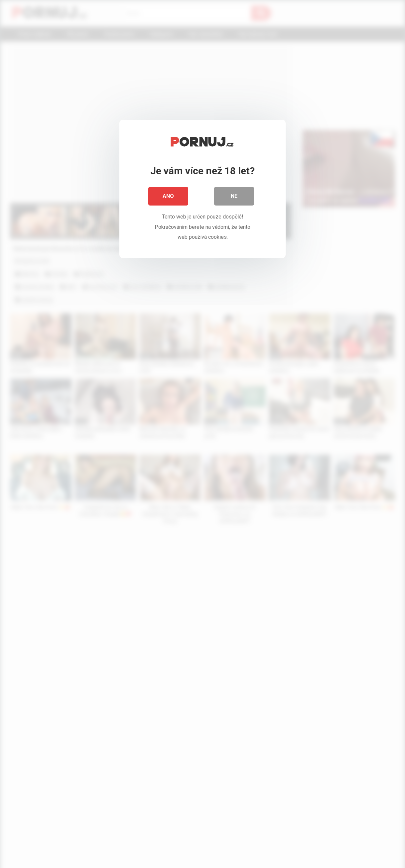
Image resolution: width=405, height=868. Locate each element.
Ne (234, 196)
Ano (168, 196)
